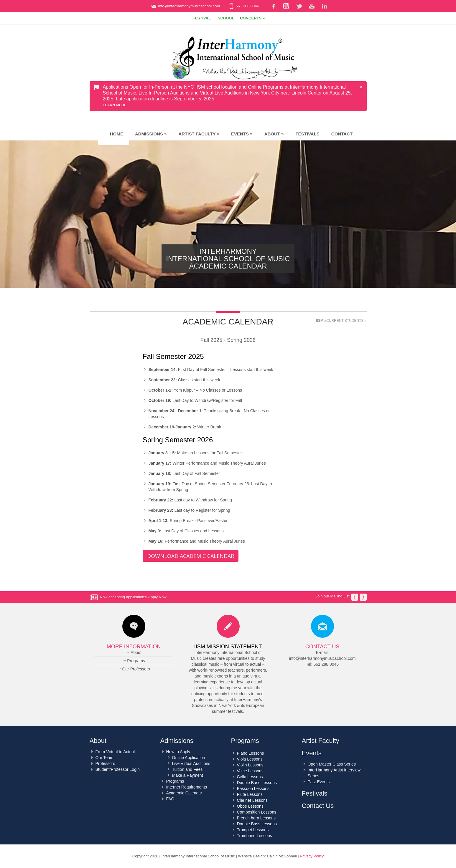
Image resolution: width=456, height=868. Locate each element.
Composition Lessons (257, 812)
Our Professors (136, 669)
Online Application (189, 758)
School (226, 18)
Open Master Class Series (332, 764)
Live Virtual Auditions (191, 763)
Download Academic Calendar (191, 556)
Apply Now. (158, 597)
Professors (105, 763)
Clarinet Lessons (252, 800)
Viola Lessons (250, 759)
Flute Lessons (250, 794)
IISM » (321, 321)
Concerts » (252, 18)
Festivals (307, 134)
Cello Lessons (250, 777)
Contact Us (322, 647)
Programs (136, 661)
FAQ (170, 799)
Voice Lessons (250, 771)
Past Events (319, 782)
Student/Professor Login (118, 769)
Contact (342, 134)
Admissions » (151, 134)
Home (113, 134)
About (136, 652)
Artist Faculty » (199, 134)
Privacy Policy (312, 856)
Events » (242, 134)
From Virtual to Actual (115, 752)
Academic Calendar (184, 793)
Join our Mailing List (333, 596)
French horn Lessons (256, 818)
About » (274, 134)
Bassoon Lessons (253, 789)
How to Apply (178, 752)
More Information (134, 647)
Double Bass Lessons (257, 783)
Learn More (115, 105)
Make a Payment (188, 775)
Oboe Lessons (250, 806)
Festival (202, 18)
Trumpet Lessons (253, 830)
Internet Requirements (187, 787)
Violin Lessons (250, 765)
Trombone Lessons (255, 836)
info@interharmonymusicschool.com (189, 6)
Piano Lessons (251, 753)
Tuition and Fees (187, 769)
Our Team (104, 758)
